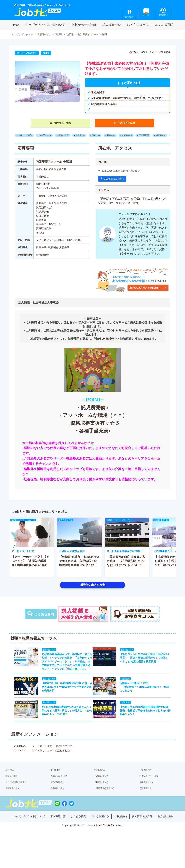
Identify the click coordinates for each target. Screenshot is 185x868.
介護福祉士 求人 (107, 792)
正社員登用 (155, 135)
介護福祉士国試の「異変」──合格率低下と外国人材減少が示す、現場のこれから (147, 696)
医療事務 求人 (150, 807)
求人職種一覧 (112, 25)
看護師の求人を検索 (93, 585)
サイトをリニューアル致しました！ (51, 764)
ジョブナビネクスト (23, 35)
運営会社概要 (170, 837)
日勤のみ (103, 135)
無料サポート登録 (84, 25)
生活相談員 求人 (62, 799)
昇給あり (119, 135)
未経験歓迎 (136, 135)
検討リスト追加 (63, 123)
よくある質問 (164, 25)
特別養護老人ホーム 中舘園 (98, 35)
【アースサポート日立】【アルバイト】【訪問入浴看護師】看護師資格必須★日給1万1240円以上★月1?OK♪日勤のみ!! (31, 566)
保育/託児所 (68, 135)
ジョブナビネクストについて (45, 25)
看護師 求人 (105, 784)
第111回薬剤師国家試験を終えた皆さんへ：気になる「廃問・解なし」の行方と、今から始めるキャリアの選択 (64, 722)
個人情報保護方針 (146, 837)
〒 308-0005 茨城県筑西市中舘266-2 (120, 171)
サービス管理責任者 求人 (22, 799)
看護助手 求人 (16, 792)
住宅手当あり (48, 135)
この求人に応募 (127, 123)
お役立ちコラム (138, 25)
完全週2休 (86, 135)
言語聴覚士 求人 (17, 807)
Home (15, 25)
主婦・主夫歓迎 (26, 135)
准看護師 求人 (150, 784)
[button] (14, 548)
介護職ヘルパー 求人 (64, 792)
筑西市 (74, 35)
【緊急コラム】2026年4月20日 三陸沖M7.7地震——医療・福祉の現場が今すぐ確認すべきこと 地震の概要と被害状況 (147, 660)
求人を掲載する (101, 837)
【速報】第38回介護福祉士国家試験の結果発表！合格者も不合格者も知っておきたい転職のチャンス (147, 722)
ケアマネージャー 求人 (155, 792)
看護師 (46, 53)
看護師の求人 (47, 35)
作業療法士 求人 (151, 799)
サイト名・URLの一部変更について (51, 759)
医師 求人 (14, 784)
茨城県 (62, 35)
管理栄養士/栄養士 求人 (110, 807)
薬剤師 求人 (60, 784)
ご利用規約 (123, 837)
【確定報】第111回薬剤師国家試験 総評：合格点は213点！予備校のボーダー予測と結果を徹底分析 (64, 696)
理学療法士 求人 (107, 799)
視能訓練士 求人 (62, 807)
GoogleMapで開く (115, 179)
